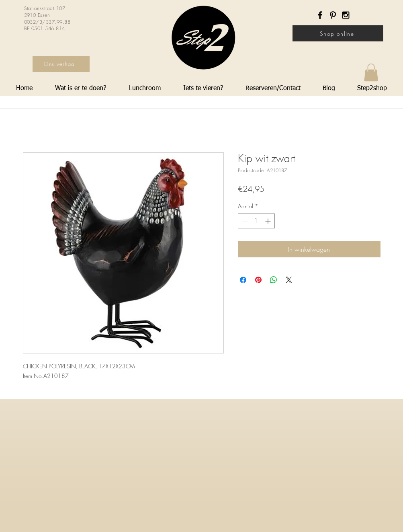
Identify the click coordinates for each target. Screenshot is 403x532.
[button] (371, 72)
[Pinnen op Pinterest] (258, 280)
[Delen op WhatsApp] (274, 280)
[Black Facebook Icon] (320, 15)
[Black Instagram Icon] (346, 15)
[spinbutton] (256, 221)
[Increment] (269, 221)
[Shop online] (338, 33)
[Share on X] (289, 280)
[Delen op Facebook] (243, 280)
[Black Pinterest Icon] (333, 15)
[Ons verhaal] (61, 64)
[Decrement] (244, 221)
